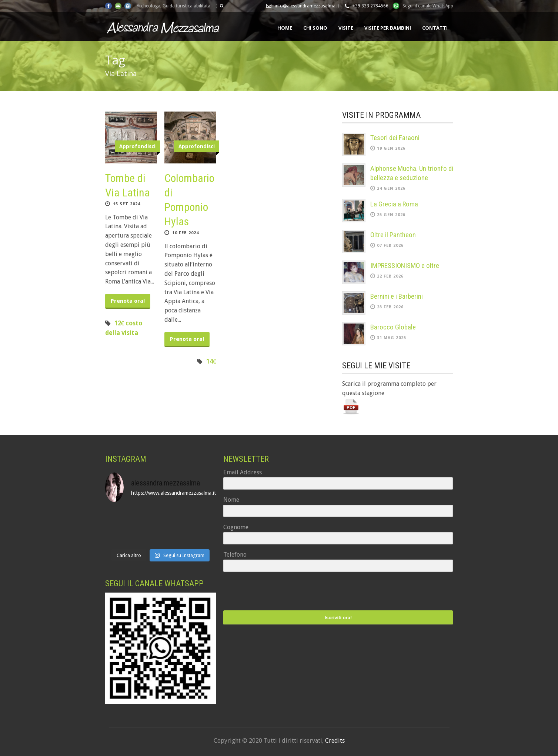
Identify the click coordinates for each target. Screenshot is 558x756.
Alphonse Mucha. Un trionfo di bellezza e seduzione (412, 173)
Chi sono (315, 28)
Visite (346, 28)
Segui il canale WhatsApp (428, 6)
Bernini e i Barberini (397, 296)
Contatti (435, 28)
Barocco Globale (393, 327)
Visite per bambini (388, 28)
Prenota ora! (128, 301)
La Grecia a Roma (394, 204)
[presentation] (269, 592)
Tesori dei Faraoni (395, 138)
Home (285, 28)
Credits (335, 741)
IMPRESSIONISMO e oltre (405, 266)
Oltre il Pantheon (393, 235)
